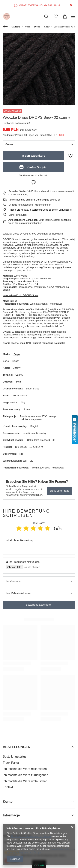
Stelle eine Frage (59, 491)
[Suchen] (46, 16)
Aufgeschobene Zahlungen (23, 220)
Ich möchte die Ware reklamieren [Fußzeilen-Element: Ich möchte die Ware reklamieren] (25, 769)
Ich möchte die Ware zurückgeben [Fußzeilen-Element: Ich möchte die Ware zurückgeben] (25, 775)
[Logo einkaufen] (7, 16)
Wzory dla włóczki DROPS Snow (21, 295)
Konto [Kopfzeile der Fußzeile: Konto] (8, 802)
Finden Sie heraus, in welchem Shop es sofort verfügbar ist (40, 210)
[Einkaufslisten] (55, 16)
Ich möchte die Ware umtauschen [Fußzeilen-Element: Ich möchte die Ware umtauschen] (25, 781)
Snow (47, 27)
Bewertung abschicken (39, 605)
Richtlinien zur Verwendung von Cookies (31, 836)
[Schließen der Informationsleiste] (71, 5)
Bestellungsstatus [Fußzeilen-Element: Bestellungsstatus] (15, 757)
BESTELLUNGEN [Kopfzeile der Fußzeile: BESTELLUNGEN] (17, 747)
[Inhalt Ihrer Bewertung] (39, 545)
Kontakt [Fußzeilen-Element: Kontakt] (8, 787)
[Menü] (74, 16)
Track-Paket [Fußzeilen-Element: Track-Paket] (11, 763)
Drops (37, 27)
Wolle (27, 27)
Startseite (16, 27)
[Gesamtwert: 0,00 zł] (65, 16)
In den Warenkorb (33, 156)
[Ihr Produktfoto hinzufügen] (31, 567)
